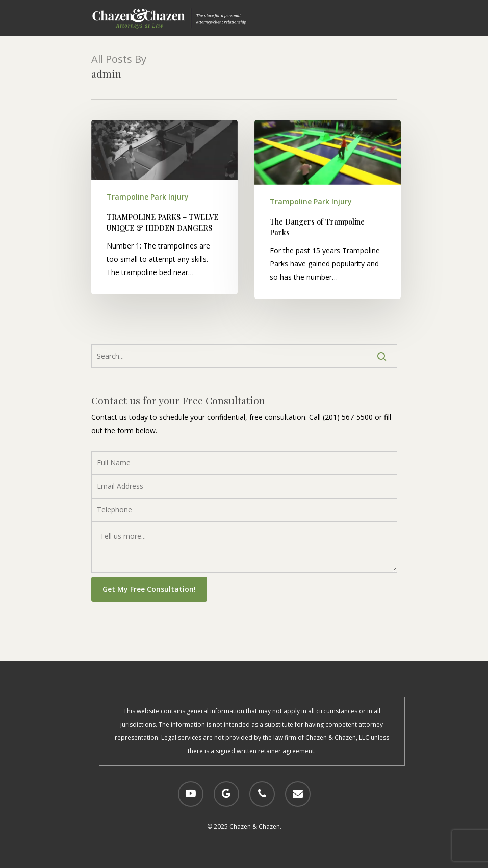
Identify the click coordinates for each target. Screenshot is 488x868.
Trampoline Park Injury (148, 197)
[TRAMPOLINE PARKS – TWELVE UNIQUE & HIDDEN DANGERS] (164, 207)
